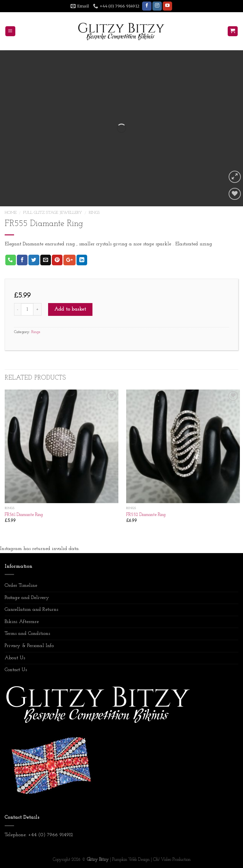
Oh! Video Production (172, 860)
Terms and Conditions (27, 634)
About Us (15, 658)
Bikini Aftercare (22, 622)
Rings (94, 213)
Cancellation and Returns (31, 610)
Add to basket (70, 309)
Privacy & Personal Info (29, 646)
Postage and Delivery (27, 598)
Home (11, 213)
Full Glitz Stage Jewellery (53, 213)
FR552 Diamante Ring (146, 515)
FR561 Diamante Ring (24, 515)
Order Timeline (21, 586)
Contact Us (16, 670)
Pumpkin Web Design (131, 860)
